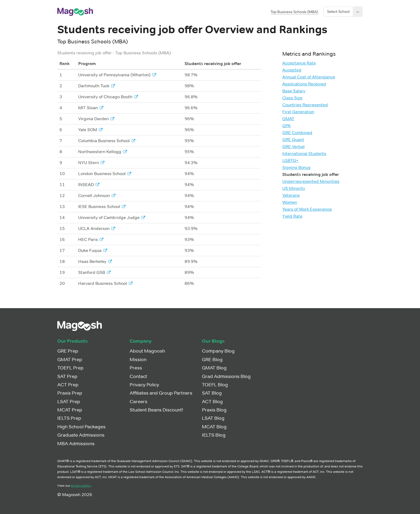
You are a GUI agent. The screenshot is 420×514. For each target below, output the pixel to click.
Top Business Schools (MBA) (294, 12)
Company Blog (218, 351)
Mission (138, 360)
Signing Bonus (296, 167)
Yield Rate (292, 216)
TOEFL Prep (70, 368)
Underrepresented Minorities (311, 181)
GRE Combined (297, 133)
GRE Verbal (293, 147)
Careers (138, 402)
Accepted (292, 70)
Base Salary (294, 91)
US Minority (294, 188)
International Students (304, 154)
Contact (138, 376)
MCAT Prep (70, 410)
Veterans (291, 195)
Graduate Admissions (81, 435)
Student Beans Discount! (156, 410)
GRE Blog (212, 360)
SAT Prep (67, 376)
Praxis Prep (70, 393)
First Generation (298, 112)
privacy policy (81, 485)
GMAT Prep (70, 360)
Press (136, 368)
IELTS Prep (69, 418)
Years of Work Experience (307, 209)
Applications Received (304, 84)
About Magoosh (147, 351)
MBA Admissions (76, 444)
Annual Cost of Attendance (309, 77)
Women (290, 202)
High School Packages (81, 427)
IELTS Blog (214, 435)
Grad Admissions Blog (226, 376)
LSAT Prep (69, 402)
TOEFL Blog (215, 385)
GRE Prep (68, 351)
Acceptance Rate (299, 63)
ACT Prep (68, 385)
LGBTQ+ (290, 160)
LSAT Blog (213, 418)
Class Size (292, 98)
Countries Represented (305, 105)
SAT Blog (212, 393)
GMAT (288, 119)
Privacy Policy (144, 385)
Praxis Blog (214, 410)
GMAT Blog (214, 368)
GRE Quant (293, 140)
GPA (286, 126)
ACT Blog (212, 402)
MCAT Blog (214, 427)
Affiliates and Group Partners (161, 393)
